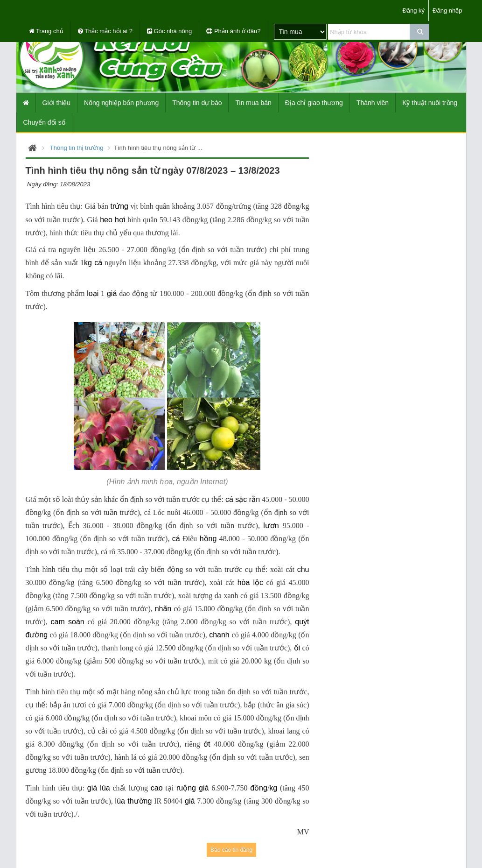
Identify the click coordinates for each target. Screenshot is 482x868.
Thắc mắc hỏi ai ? (105, 31)
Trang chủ (46, 31)
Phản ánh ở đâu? (233, 31)
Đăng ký (413, 11)
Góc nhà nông (169, 31)
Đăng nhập (447, 11)
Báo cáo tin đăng (231, 850)
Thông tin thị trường (77, 148)
